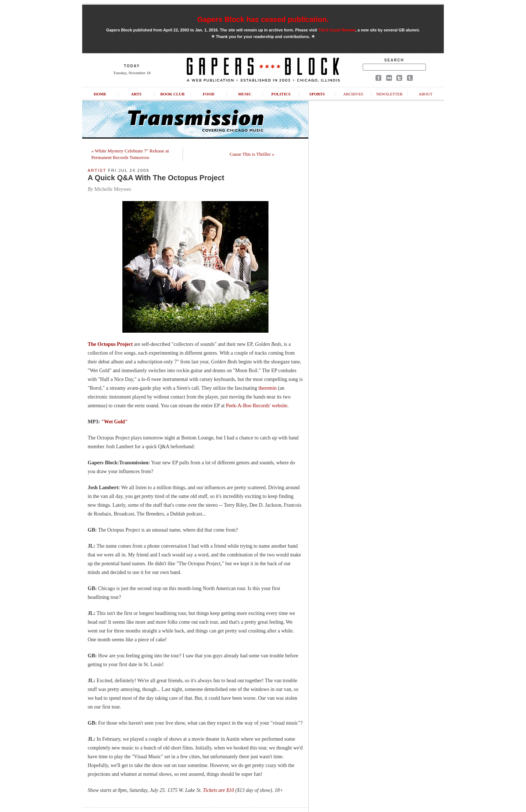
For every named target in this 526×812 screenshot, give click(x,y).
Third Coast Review (337, 30)
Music (245, 94)
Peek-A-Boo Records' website (257, 406)
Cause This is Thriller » (252, 154)
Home (100, 94)
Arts (136, 94)
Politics (281, 94)
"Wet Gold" (115, 422)
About (426, 94)
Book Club (172, 94)
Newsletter (389, 94)
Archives (353, 94)
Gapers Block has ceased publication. (263, 19)
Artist (97, 170)
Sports (317, 94)
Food (209, 94)
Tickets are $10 (219, 790)
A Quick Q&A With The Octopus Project (156, 178)
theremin (267, 388)
